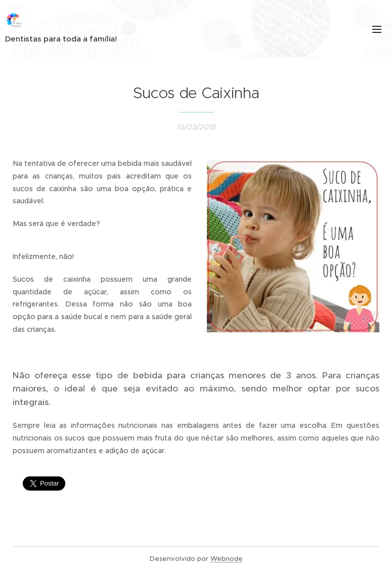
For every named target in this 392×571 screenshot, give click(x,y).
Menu (377, 29)
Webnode (227, 559)
